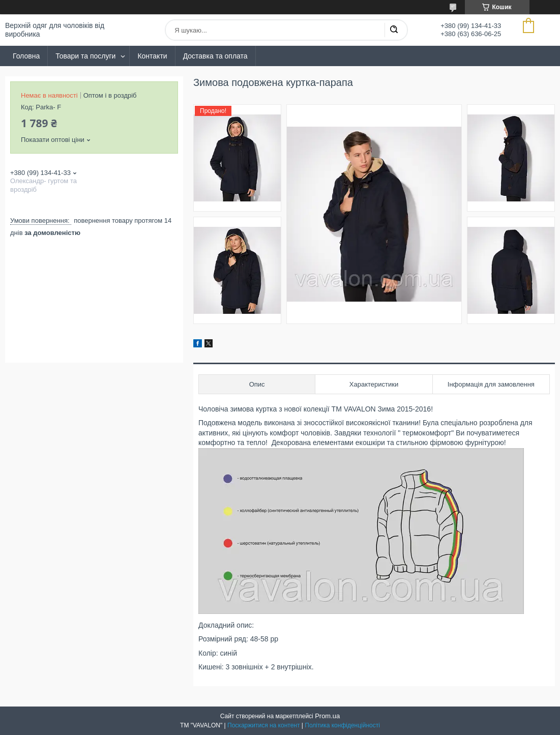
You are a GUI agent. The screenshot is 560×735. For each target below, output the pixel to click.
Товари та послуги (85, 56)
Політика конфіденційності (342, 725)
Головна (26, 56)
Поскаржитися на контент (263, 725)
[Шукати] (394, 30)
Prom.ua (327, 716)
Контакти (152, 56)
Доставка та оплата (215, 56)
